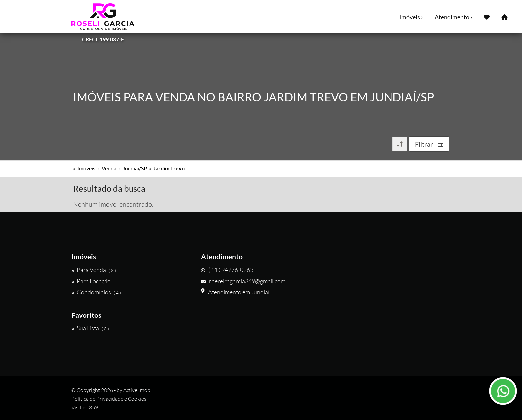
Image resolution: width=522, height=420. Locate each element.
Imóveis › (411, 17)
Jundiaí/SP (135, 168)
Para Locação (96, 281)
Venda (109, 168)
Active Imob (137, 390)
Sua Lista (90, 328)
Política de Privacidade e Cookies (109, 399)
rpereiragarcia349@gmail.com (243, 281)
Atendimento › (454, 17)
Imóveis (86, 168)
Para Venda (94, 270)
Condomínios (96, 292)
